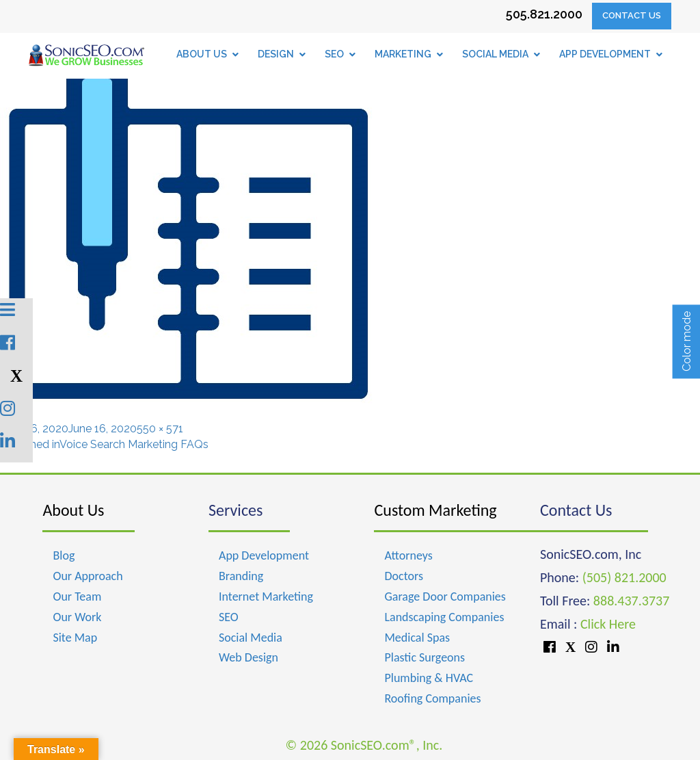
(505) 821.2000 (624, 577)
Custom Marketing (435, 510)
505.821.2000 (544, 14)
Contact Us (632, 15)
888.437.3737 (631, 601)
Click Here (608, 624)
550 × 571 (160, 429)
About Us (73, 510)
